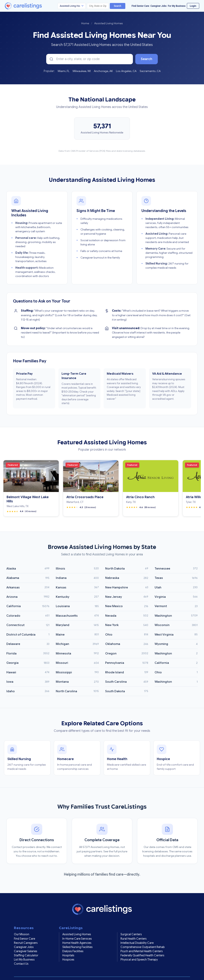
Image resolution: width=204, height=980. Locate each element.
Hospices (68, 950)
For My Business (177, 6)
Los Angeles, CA (126, 71)
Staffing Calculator (26, 946)
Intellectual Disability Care (137, 933)
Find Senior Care (140, 6)
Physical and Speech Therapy (139, 950)
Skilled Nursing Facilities (77, 937)
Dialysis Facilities (73, 942)
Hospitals (68, 946)
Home (85, 23)
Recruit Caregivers (26, 933)
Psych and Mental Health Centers (142, 942)
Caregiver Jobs (158, 6)
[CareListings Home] (35, 6)
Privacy (42, 972)
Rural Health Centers (134, 929)
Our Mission (22, 925)
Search (117, 6)
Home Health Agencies (77, 933)
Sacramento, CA (150, 71)
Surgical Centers (131, 925)
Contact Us (21, 954)
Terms (30, 972)
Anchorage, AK (103, 71)
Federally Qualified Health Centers (142, 946)
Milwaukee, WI (82, 71)
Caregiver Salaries (26, 942)
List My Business (24, 950)
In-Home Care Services (77, 929)
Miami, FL (64, 71)
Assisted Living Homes (77, 925)
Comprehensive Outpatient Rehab (143, 937)
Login (193, 6)
